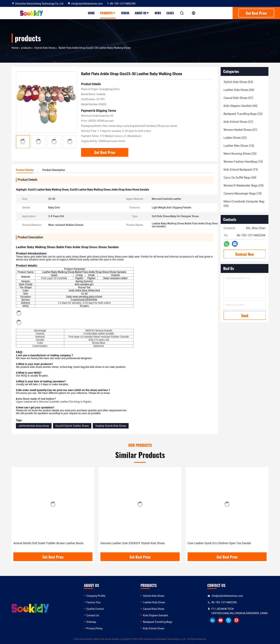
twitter (228, 620)
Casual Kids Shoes (154, 609)
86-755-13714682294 (121, 4)
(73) (241, 170)
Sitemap (91, 622)
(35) (244, 204)
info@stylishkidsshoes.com (85, 4)
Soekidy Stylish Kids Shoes (111, 426)
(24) (244, 186)
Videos (125, 13)
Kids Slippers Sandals (156, 615)
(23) (243, 114)
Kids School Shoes (154, 628)
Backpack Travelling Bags (158, 622)
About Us (142, 13)
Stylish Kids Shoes (45, 48)
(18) (243, 194)
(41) (238, 98)
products (26, 48)
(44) (240, 106)
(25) (240, 154)
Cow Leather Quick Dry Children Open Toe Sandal (219, 543)
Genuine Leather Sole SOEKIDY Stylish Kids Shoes (133, 543)
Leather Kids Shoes (154, 602)
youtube (220, 620)
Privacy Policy (95, 628)
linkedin (213, 620)
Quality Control (95, 609)
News (158, 13)
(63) (238, 82)
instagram (236, 620)
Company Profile (96, 596)
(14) (243, 162)
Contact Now (245, 254)
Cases (170, 13)
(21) (238, 122)
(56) (239, 90)
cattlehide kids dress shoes (34, 426)
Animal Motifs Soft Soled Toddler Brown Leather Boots (48, 543)
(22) (235, 138)
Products (108, 13)
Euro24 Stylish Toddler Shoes (72, 426)
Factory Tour (94, 602)
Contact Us (93, 615)
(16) (239, 146)
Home (91, 13)
